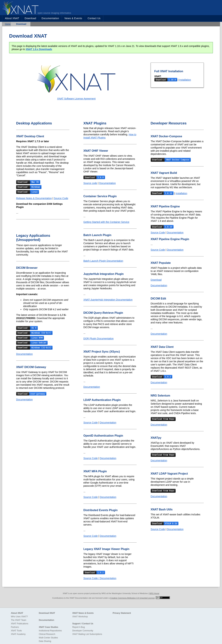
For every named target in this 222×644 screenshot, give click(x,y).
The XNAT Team (19, 620)
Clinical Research (47, 634)
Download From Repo (163, 419)
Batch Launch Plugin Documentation (103, 261)
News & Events (73, 18)
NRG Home (154, 593)
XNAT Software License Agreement (76, 99)
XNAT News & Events (83, 613)
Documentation (50, 18)
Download (30, 18)
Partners (15, 627)
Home (8, 24)
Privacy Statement (122, 613)
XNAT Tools (16, 631)
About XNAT (12, 18)
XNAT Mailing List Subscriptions (87, 634)
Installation (185, 80)
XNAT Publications (20, 624)
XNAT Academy (18, 634)
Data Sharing (45, 641)
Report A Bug (79, 627)
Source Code (61, 198)
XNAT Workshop (80, 617)
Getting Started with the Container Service (106, 222)
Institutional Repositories (50, 631)
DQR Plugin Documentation (99, 339)
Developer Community (83, 631)
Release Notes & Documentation (34, 198)
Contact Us (94, 18)
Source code (90, 183)
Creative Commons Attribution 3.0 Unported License (132, 598)
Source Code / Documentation (100, 578)
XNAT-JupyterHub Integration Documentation (108, 300)
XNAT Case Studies (48, 627)
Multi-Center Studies (48, 638)
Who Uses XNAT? (19, 617)
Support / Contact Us (83, 624)
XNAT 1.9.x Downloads (39, 49)
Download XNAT (47, 613)
